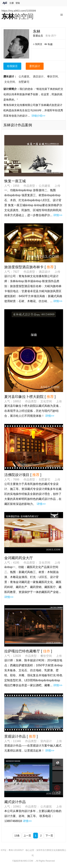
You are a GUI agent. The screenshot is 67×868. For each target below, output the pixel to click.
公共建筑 (24, 76)
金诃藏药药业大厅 (19, 558)
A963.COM (28, 861)
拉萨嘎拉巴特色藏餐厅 (22, 651)
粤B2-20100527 (16, 850)
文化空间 (10, 82)
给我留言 (12, 66)
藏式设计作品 (15, 802)
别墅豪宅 (24, 82)
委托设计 (35, 66)
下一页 (49, 836)
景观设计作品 (15, 736)
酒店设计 (38, 76)
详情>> (58, 215)
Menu (62, 13)
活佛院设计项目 (17, 475)
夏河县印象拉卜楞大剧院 (24, 397)
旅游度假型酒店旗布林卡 (24, 267)
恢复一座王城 (15, 181)
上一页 (27, 836)
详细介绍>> (38, 116)
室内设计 (46, 741)
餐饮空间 (53, 76)
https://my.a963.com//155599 (19, 11)
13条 (17, 836)
